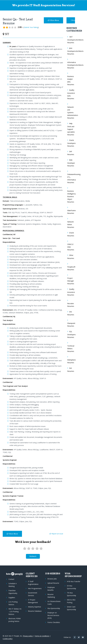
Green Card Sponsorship (71, 608)
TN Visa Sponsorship (71, 594)
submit (33, 556)
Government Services (33, 594)
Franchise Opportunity (13, 592)
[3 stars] (33, 549)
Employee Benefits (51, 589)
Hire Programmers (35, 588)
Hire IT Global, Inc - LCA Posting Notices (15, 612)
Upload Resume (53, 583)
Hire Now (53, 20)
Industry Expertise (34, 607)
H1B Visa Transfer (74, 581)
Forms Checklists (54, 622)
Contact (11, 579)
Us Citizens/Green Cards (54, 603)
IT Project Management (33, 601)
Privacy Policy (73, 20)
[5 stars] (41, 549)
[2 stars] (29, 549)
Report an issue (56, 534)
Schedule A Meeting (13, 585)
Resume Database (35, 611)
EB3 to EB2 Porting (71, 601)
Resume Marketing (51, 596)
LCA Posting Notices (13, 603)
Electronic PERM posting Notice (14, 620)
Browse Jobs (52, 579)
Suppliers (12, 597)
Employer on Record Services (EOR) (53, 615)
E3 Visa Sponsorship (71, 587)
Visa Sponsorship (54, 608)
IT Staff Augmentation (33, 583)
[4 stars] (37, 549)
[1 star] (25, 549)
